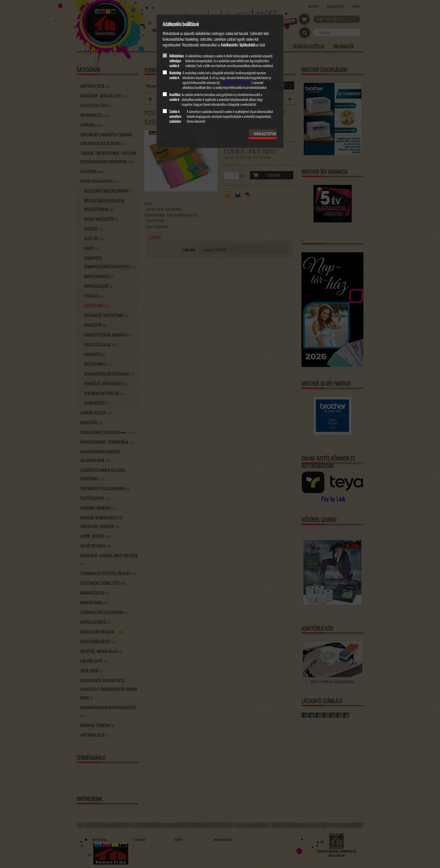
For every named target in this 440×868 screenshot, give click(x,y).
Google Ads (227, 82)
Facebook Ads (243, 82)
